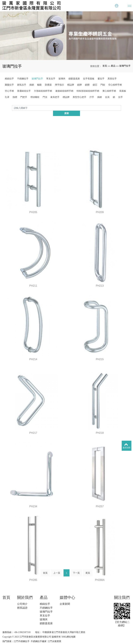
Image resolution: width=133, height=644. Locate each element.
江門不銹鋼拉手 (22, 636)
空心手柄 (9, 91)
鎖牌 (80, 85)
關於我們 (25, 592)
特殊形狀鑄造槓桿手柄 (88, 91)
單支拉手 (51, 79)
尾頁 (88, 569)
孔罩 (7, 97)
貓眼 (39, 85)
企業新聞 (65, 599)
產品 (113, 66)
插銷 (32, 85)
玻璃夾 (62, 79)
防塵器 (48, 85)
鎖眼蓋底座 (74, 79)
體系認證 (22, 602)
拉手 (121, 97)
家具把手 (55, 97)
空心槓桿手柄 (115, 85)
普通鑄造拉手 (24, 91)
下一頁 (76, 569)
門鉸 (103, 85)
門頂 (45, 97)
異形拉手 (112, 79)
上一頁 (57, 569)
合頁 (107, 97)
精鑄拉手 (9, 79)
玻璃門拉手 (125, 66)
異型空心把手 (80, 97)
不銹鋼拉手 (23, 79)
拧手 (92, 97)
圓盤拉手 (9, 85)
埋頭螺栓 (35, 97)
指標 (15, 97)
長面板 (123, 91)
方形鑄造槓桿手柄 (43, 91)
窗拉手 (101, 79)
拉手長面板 (89, 79)
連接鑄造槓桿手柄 (64, 91)
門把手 (24, 97)
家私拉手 (22, 85)
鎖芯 (95, 85)
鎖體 (87, 85)
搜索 (121, 108)
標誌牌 (71, 85)
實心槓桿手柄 (109, 91)
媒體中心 (67, 592)
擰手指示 (59, 85)
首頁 (105, 66)
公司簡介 (22, 599)
